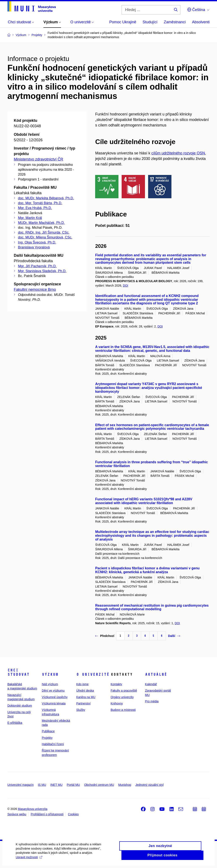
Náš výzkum (50, 684)
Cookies (73, 814)
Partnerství (83, 703)
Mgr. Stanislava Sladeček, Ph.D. (42, 271)
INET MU (56, 785)
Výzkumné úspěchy (55, 697)
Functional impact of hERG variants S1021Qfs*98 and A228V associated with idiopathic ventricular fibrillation (144, 501)
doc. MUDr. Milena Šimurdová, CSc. (45, 237)
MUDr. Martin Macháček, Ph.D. (41, 223)
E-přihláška (15, 723)
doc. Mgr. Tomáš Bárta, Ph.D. (40, 203)
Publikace (48, 731)
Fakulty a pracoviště (124, 691)
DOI (126, 286)
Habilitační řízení (53, 744)
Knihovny (117, 703)
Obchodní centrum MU (99, 785)
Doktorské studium (20, 706)
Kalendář (151, 684)
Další (174, 636)
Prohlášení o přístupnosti (47, 814)
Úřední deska (85, 691)
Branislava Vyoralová (34, 247)
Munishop (125, 785)
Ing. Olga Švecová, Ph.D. (37, 242)
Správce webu (17, 814)
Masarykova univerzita (33, 809)
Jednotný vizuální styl (150, 785)
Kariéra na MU (86, 697)
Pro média (152, 701)
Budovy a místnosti (123, 710)
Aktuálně (156, 674)
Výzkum (50, 674)
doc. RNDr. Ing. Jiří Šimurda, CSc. (44, 232)
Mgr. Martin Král (30, 218)
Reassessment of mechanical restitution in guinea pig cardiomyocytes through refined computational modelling (152, 607)
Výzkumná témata (54, 703)
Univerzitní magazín (21, 785)
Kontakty (116, 684)
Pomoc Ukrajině (123, 22)
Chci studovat (18, 672)
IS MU (42, 785)
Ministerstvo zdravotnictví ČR (38, 159)
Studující (150, 22)
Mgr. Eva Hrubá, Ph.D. (35, 208)
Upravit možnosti (84, 861)
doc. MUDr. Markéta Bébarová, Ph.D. (46, 198)
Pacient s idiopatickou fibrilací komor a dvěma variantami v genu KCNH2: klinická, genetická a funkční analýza (147, 570)
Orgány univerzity (122, 697)
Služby (81, 710)
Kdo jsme (82, 684)
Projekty (47, 738)
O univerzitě (93, 674)
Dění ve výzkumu (53, 691)
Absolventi (201, 22)
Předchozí (105, 636)
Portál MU (73, 785)
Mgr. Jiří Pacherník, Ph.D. (37, 266)
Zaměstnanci (175, 22)
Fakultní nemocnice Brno (35, 290)
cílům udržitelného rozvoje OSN (178, 153)
